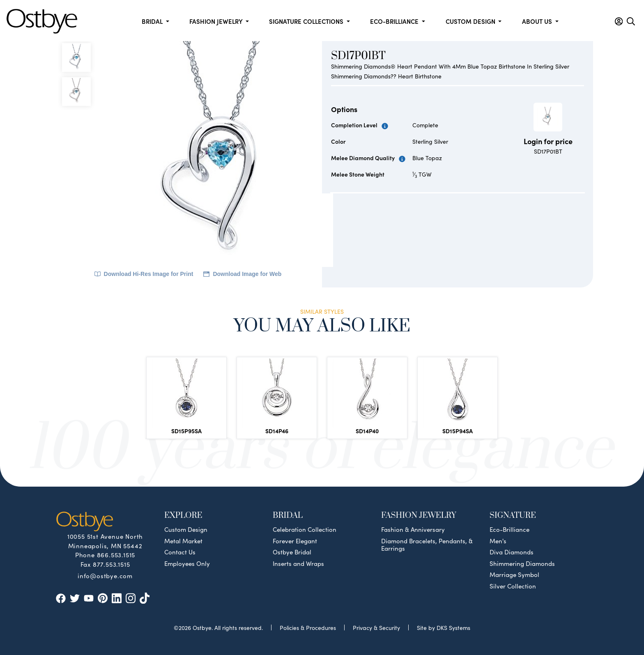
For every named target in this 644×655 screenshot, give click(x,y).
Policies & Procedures (308, 627)
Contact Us (180, 552)
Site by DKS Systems (444, 627)
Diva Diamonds (512, 552)
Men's (498, 541)
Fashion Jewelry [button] (217, 21)
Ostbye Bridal (292, 552)
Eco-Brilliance (509, 529)
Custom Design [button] (471, 21)
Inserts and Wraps (298, 563)
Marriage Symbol (514, 575)
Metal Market (183, 541)
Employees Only (187, 563)
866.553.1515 (116, 555)
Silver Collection (513, 586)
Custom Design (186, 529)
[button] (619, 21)
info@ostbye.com (105, 575)
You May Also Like (322, 325)
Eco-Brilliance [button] (395, 21)
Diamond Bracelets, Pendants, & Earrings (427, 545)
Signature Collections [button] (307, 21)
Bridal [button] (153, 21)
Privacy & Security (376, 627)
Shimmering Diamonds (522, 563)
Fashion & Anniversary (413, 529)
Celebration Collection (305, 529)
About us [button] (538, 21)
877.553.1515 (112, 564)
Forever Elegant (295, 541)
